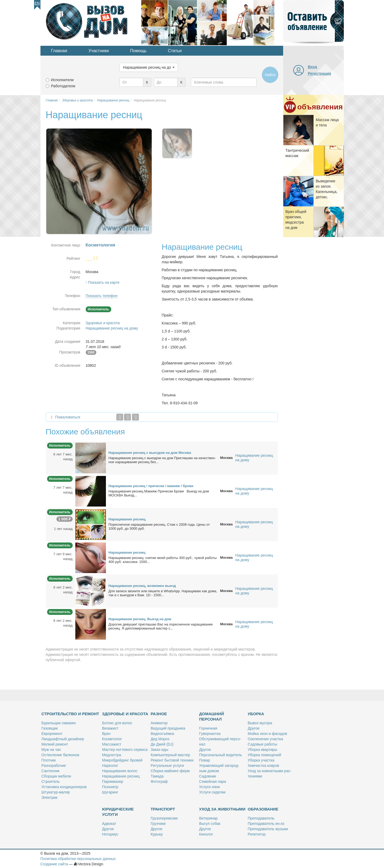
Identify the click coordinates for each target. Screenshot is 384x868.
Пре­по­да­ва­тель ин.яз (266, 824)
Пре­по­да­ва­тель (261, 818)
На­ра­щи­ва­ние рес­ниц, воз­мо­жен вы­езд (142, 586)
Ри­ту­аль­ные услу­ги (167, 766)
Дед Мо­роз (160, 739)
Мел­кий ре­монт (55, 744)
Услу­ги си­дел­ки (212, 792)
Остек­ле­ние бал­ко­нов (60, 755)
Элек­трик (49, 797)
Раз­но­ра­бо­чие (54, 766)
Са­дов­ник (207, 776)
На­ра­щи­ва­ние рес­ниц (127, 552)
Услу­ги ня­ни (209, 787)
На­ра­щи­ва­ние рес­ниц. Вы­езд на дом (140, 619)
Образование (263, 809)
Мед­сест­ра (112, 755)
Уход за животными (222, 809)
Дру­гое (205, 750)
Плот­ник (49, 760)
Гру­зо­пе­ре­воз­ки (164, 818)
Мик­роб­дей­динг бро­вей (122, 760)
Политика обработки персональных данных (78, 859)
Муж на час (51, 750)
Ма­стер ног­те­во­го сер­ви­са (125, 750)
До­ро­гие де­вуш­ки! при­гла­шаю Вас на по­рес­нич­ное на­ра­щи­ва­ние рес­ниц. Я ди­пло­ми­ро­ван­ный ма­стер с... (161, 626)
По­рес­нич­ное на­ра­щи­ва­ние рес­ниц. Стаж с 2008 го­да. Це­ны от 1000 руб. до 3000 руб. (159, 526)
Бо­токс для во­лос (117, 723)
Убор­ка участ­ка (261, 760)
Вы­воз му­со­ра (260, 723)
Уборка (256, 714)
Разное (159, 714)
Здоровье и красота (103, 323)
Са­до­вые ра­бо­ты (263, 744)
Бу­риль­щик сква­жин (59, 723)
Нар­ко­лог (110, 766)
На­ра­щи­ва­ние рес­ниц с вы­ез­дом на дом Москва (150, 453)
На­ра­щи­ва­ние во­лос (120, 771)
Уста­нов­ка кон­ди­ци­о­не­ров (64, 787)
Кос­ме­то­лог (112, 739)
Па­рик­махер (113, 781)
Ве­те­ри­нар (208, 818)
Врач (106, 734)
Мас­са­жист (112, 744)
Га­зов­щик (50, 728)
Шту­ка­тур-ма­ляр (56, 792)
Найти (270, 75)
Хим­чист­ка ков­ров (263, 766)
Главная (59, 51)
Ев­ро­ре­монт (52, 734)
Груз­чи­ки (158, 824)
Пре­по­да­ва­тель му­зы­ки (268, 829)
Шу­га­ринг (110, 792)
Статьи (175, 51)
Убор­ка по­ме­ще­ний (265, 755)
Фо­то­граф (159, 781)
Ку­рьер (157, 834)
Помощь (138, 51)
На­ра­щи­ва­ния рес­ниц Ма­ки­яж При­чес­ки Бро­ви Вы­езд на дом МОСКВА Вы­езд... (159, 493)
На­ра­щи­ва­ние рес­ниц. (127, 519)
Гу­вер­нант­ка (210, 734)
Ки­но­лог (206, 834)
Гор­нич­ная (208, 728)
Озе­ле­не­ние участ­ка (265, 739)
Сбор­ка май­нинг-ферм (170, 771)
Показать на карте (104, 282)
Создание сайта (54, 864)
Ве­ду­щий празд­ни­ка (168, 728)
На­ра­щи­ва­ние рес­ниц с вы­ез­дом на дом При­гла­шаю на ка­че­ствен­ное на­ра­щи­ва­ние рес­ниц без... (162, 460)
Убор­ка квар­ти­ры (263, 750)
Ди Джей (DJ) (162, 744)
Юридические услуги (118, 812)
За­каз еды (159, 750)
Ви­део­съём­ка (162, 734)
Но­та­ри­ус (110, 834)
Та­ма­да (157, 776)
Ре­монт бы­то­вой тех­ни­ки (172, 760)
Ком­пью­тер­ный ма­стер (170, 755)
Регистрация (320, 73)
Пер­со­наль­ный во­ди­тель (220, 755)
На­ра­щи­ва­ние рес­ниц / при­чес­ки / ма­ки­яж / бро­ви (151, 486)
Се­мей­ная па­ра (212, 781)
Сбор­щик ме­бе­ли (56, 776)
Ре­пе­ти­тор (257, 834)
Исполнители (62, 80)
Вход (313, 67)
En (37, 3)
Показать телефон (102, 296)
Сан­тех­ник (51, 771)
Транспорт (163, 809)
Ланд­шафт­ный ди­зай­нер (63, 739)
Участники (98, 51)
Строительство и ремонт (70, 714)
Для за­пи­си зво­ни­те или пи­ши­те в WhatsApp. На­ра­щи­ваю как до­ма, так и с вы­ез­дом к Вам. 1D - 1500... (163, 593)
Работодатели (63, 86)
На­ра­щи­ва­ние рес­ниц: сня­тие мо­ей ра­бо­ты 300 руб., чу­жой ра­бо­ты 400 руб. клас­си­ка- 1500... (163, 560)
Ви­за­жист (110, 728)
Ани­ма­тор (159, 723)
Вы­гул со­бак (210, 824)
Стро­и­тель (51, 781)
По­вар (205, 760)
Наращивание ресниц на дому (112, 328)
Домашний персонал (211, 716)
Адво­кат (109, 824)
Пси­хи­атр (110, 787)
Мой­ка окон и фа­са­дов (267, 734)
